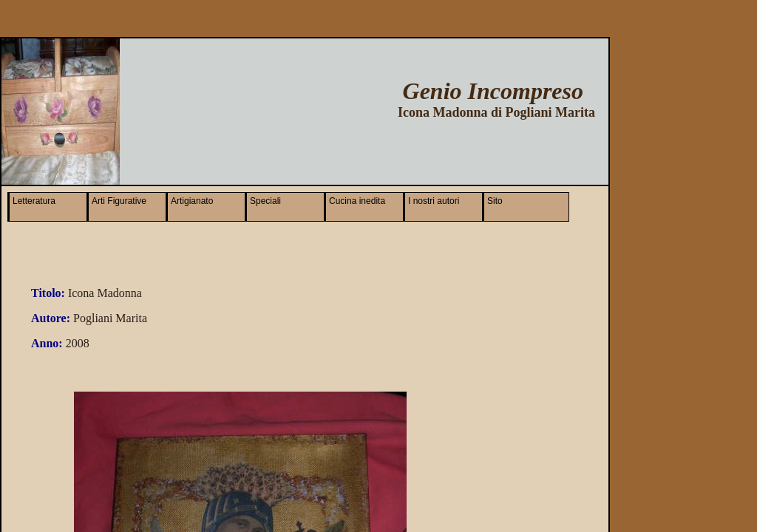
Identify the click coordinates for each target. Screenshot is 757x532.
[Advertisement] (421, 148)
